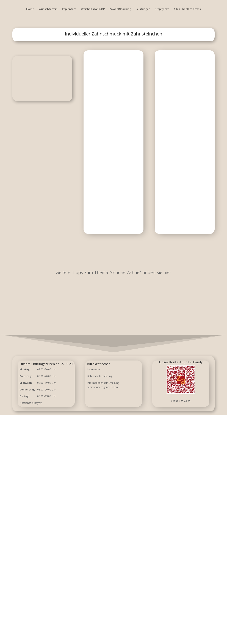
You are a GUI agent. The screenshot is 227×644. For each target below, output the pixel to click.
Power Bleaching (120, 9)
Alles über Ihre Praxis (187, 9)
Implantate (69, 9)
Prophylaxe (162, 9)
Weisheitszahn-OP (93, 9)
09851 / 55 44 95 (181, 401)
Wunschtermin (48, 9)
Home (30, 9)
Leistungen (143, 9)
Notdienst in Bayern (31, 403)
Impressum (93, 369)
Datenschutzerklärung (99, 376)
